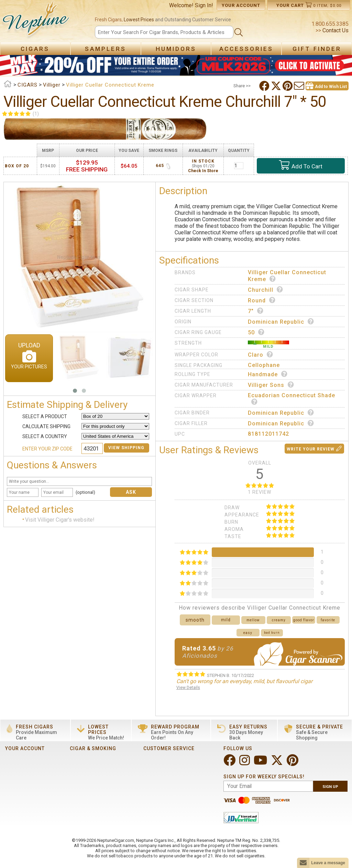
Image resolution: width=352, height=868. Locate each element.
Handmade (268, 374)
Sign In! (204, 5)
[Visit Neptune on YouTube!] (261, 763)
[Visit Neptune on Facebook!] (230, 763)
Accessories (246, 49)
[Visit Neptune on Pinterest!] (293, 763)
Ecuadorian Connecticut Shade (291, 398)
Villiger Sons (271, 385)
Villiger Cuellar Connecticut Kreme (287, 276)
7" (256, 311)
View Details (188, 688)
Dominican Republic (281, 322)
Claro (261, 355)
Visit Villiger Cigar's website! (60, 520)
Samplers (106, 49)
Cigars (35, 49)
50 (256, 332)
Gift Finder (317, 49)
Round (262, 300)
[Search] (164, 32)
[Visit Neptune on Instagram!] (245, 763)
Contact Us (335, 30)
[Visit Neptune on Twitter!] (278, 763)
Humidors (176, 49)
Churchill (266, 290)
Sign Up (330, 787)
